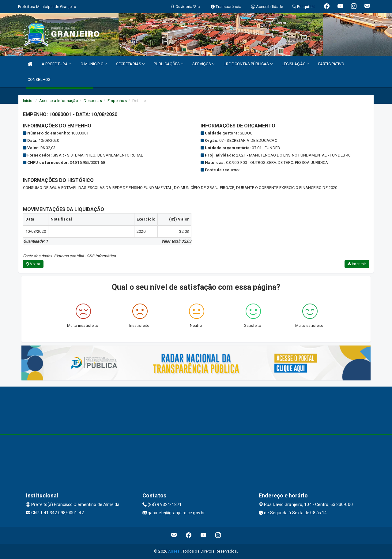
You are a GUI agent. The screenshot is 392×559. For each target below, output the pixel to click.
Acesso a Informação (59, 101)
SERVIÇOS (203, 64)
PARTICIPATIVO (331, 64)
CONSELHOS (39, 79)
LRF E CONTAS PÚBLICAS (248, 64)
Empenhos (117, 101)
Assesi (174, 551)
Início (28, 101)
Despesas (93, 101)
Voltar (33, 264)
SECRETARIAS (130, 64)
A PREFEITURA (56, 64)
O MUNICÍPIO (94, 64)
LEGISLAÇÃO (295, 64)
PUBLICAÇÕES (168, 64)
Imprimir (357, 264)
